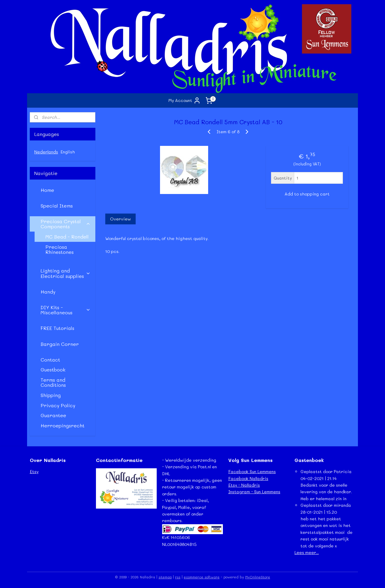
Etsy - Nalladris (244, 485)
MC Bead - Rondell (67, 237)
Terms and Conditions (53, 382)
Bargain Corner (60, 344)
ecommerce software (202, 577)
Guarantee (53, 415)
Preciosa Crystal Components (66, 224)
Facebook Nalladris (248, 478)
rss (178, 577)
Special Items (57, 206)
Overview (120, 219)
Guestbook (53, 369)
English (68, 152)
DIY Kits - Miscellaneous (66, 310)
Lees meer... (307, 552)
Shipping (51, 395)
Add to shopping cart (307, 194)
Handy (48, 292)
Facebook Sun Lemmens (252, 471)
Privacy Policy (58, 405)
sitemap (165, 577)
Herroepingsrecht (63, 425)
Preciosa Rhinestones (60, 249)
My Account (185, 100)
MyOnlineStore (258, 577)
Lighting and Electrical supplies (66, 273)
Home (47, 190)
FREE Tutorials (57, 328)
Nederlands (46, 152)
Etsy (34, 471)
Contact (50, 360)
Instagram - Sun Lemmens (254, 492)
